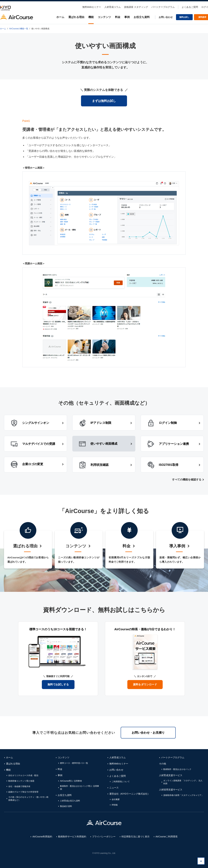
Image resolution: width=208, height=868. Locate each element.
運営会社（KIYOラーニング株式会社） (130, 794)
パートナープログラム (163, 7)
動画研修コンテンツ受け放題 (21, 781)
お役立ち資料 (142, 17)
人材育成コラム (112, 7)
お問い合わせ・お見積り (148, 733)
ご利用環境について (121, 782)
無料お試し (184, 17)
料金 (118, 17)
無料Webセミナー (92, 7)
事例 (127, 17)
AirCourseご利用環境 (166, 837)
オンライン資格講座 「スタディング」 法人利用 (183, 782)
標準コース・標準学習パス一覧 (74, 763)
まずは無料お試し (104, 101)
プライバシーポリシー (104, 837)
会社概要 (116, 799)
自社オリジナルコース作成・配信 (23, 775)
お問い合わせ (166, 17)
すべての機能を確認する (187, 480)
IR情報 (115, 805)
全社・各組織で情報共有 (19, 786)
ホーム (60, 17)
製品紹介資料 (66, 806)
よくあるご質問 (190, 7)
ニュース (114, 788)
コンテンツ (104, 17)
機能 (91, 17)
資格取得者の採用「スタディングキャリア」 (183, 795)
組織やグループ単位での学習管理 (23, 792)
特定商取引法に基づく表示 (135, 837)
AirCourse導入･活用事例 (71, 781)
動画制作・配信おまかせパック (177, 769)
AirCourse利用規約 (42, 837)
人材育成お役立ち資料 (70, 801)
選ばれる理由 (76, 17)
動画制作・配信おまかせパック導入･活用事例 (79, 788)
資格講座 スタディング (136, 7)
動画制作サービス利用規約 (72, 837)
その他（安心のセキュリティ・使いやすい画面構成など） (28, 799)
